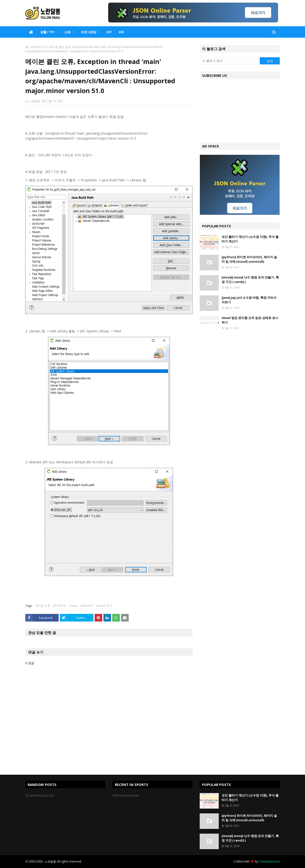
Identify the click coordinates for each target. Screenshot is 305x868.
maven (73, 606)
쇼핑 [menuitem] (67, 32)
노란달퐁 (34, 101)
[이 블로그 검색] (230, 61)
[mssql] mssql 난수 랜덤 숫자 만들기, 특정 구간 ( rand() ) (250, 280)
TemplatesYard (269, 861)
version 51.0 (39, 47)
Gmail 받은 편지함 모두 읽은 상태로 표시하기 (250, 320)
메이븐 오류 (43, 606)
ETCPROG (60, 606)
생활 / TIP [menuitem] (47, 32)
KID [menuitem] (122, 32)
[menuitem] (31, 32)
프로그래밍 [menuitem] (89, 32)
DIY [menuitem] (109, 32)
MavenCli (87, 606)
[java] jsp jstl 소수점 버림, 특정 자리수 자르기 (249, 300)
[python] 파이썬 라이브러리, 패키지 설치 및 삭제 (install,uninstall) (249, 259)
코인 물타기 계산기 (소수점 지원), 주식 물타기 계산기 (250, 239)
